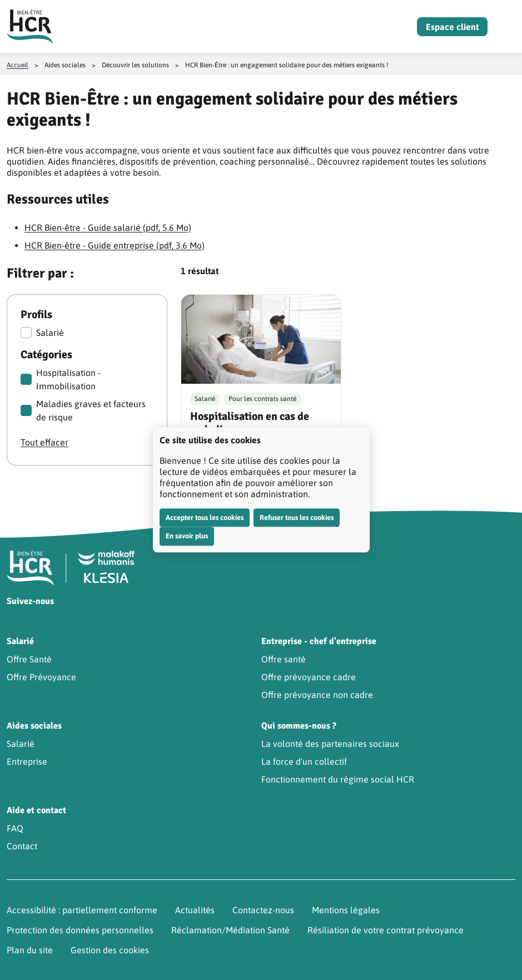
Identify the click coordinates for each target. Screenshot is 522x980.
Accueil (18, 65)
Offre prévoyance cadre (309, 677)
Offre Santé (29, 659)
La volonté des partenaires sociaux (330, 744)
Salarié (42, 333)
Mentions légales (346, 910)
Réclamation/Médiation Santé (230, 930)
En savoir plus (187, 536)
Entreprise (27, 761)
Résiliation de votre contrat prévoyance (386, 930)
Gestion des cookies (110, 950)
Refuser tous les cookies (297, 518)
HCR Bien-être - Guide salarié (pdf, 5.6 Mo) (108, 227)
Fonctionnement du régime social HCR (338, 779)
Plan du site (30, 950)
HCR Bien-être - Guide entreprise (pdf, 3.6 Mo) (115, 245)
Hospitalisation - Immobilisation (61, 379)
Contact (22, 846)
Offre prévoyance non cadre (317, 695)
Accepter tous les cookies (205, 518)
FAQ (15, 828)
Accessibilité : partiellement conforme (82, 910)
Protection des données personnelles (80, 930)
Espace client (452, 27)
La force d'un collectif (304, 761)
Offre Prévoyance (41, 677)
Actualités (195, 910)
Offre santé (284, 659)
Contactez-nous (263, 910)
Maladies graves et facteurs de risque (83, 410)
